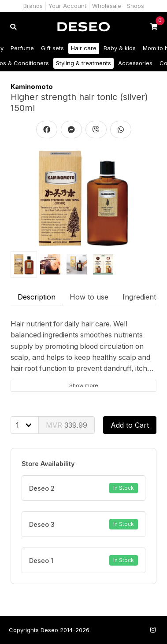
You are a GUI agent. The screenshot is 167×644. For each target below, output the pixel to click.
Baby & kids (120, 48)
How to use (89, 297)
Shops (135, 6)
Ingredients (141, 297)
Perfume (22, 48)
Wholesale (107, 6)
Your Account (67, 6)
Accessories (135, 63)
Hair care (84, 48)
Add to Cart (130, 425)
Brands (33, 6)
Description (37, 297)
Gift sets (52, 48)
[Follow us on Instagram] (153, 630)
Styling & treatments (83, 63)
